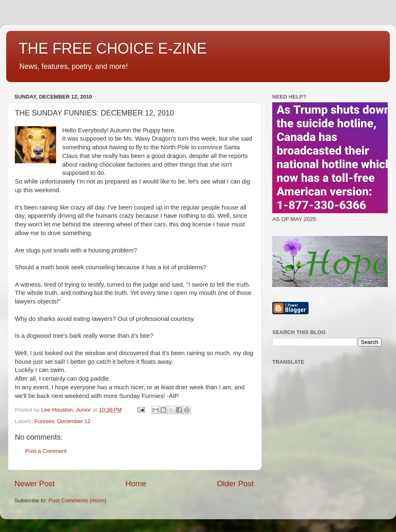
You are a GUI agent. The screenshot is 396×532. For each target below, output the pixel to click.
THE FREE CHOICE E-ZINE (113, 48)
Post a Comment (46, 451)
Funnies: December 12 (62, 421)
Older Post (235, 484)
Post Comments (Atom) (78, 500)
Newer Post (35, 484)
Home (136, 484)
